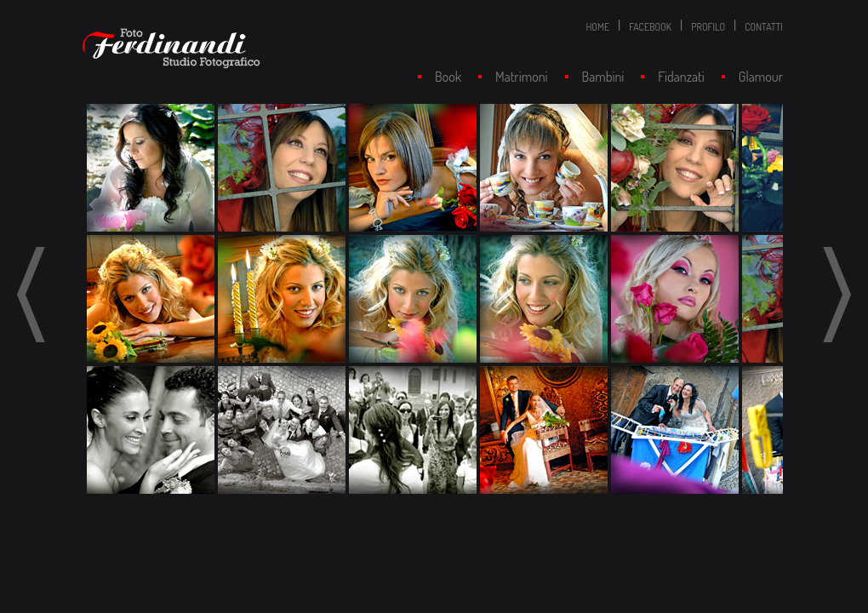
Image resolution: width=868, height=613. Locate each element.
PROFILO (708, 27)
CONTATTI (764, 27)
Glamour (761, 77)
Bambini (603, 77)
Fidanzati (681, 77)
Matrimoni (522, 77)
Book (448, 77)
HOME (597, 27)
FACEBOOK (650, 27)
